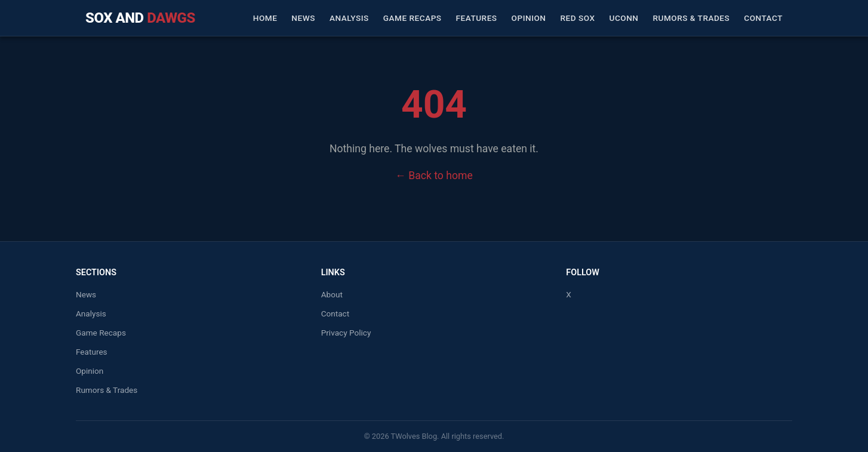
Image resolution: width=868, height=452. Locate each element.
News (303, 18)
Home (265, 18)
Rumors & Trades (691, 18)
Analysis (349, 18)
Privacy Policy (346, 333)
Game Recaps (413, 18)
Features (477, 18)
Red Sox (578, 18)
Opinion (529, 18)
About (332, 294)
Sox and (140, 18)
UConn (624, 18)
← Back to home (434, 176)
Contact (763, 18)
